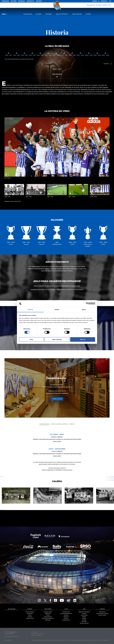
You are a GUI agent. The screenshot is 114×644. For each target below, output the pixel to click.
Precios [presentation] (72, 424)
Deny (31, 339)
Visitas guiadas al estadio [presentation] (59, 424)
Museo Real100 (77, 14)
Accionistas (84, 615)
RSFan (84, 617)
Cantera (30, 617)
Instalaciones (66, 620)
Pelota (48, 615)
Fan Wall (84, 622)
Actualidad (12, 609)
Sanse (30, 615)
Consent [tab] (30, 310)
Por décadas (28, 14)
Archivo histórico (62, 14)
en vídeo (39, 14)
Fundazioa (5, 1)
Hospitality (30, 1)
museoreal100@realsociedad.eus (57, 393)
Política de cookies (37, 635)
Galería (88, 14)
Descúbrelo (102, 612)
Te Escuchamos (84, 623)
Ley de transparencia (66, 614)
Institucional (66, 612)
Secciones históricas (48, 618)
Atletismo (48, 614)
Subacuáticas (48, 617)
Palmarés (49, 14)
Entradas (22, 1)
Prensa (66, 618)
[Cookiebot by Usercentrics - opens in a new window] (87, 304)
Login (53, 290)
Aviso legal (34, 632)
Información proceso (102, 614)
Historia (66, 615)
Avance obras (102, 615)
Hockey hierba (48, 612)
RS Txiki (84, 620)
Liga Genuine (30, 618)
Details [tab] (57, 310)
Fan (84, 609)
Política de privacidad (37, 634)
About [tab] (84, 310)
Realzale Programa (84, 612)
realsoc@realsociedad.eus (12, 637)
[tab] (44, 424)
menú (4, 14)
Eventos (39, 1)
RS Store (14, 1)
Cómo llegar (57, 399)
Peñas (84, 618)
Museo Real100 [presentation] (44, 424)
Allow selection (57, 339)
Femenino (30, 614)
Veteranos (48, 620)
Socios (84, 614)
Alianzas (66, 617)
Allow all (83, 339)
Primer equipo (30, 612)
